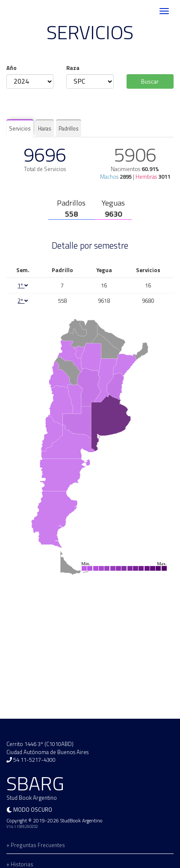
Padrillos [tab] (69, 129)
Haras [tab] (45, 129)
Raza (73, 68)
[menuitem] (111, 423)
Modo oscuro (33, 810)
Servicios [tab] (20, 129)
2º (23, 301)
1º (23, 285)
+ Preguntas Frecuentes (36, 845)
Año (12, 68)
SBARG (32, 11)
